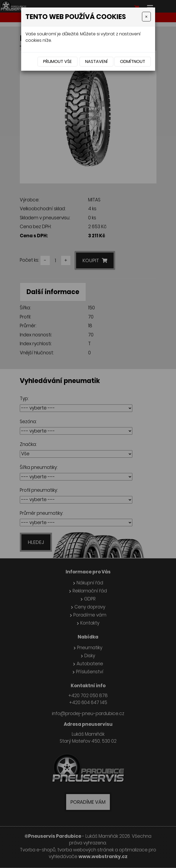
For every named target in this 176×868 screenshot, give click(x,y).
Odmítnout (133, 61)
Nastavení (96, 61)
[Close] (146, 17)
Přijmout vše (57, 61)
